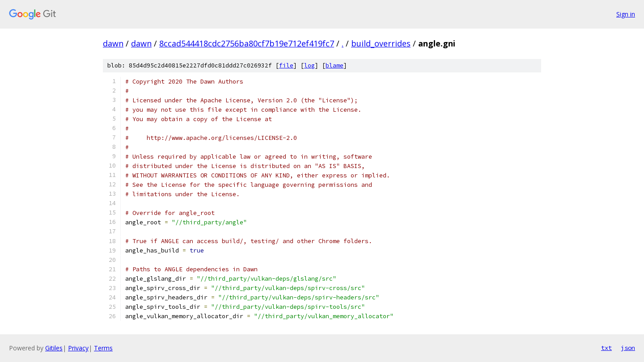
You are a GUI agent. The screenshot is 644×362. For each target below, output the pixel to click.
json (628, 348)
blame (335, 65)
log (309, 65)
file (286, 65)
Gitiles (54, 348)
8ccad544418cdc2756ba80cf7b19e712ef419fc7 (247, 43)
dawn (113, 43)
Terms (103, 348)
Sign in (626, 14)
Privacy (78, 348)
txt (606, 348)
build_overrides (381, 43)
